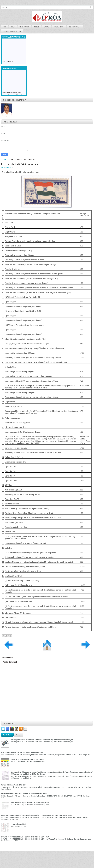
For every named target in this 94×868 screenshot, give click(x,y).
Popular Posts (7, 735)
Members (37, 27)
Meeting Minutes (76, 26)
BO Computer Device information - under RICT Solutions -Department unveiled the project (42, 740)
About (13, 27)
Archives (19, 735)
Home (4, 27)
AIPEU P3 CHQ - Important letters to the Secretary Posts (30, 803)
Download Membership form (12, 31)
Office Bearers (24, 27)
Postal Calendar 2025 (18, 824)
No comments (6, 168)
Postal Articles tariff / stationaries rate (19, 164)
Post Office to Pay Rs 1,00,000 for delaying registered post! (22, 752)
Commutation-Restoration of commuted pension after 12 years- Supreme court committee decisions (37, 815)
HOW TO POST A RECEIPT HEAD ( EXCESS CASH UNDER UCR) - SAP (25, 837)
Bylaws (47, 27)
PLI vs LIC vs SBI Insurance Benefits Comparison (27, 759)
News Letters (60, 26)
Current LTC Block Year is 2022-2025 (14, 785)
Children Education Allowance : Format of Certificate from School (24, 794)
